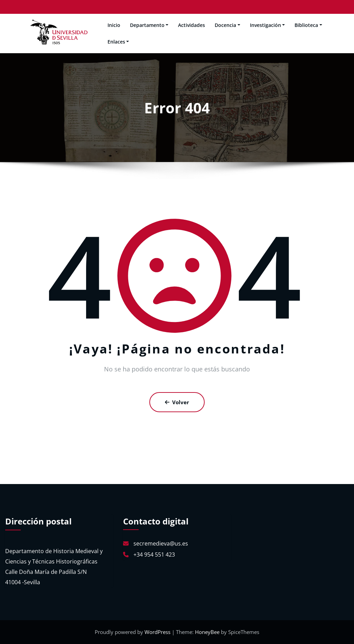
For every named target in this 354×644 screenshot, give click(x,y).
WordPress (158, 632)
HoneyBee (207, 632)
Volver (177, 402)
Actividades (192, 25)
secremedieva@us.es (161, 543)
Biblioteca (308, 25)
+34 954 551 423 (154, 555)
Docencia (227, 25)
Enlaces (118, 42)
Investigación (268, 25)
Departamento (149, 25)
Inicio (114, 25)
